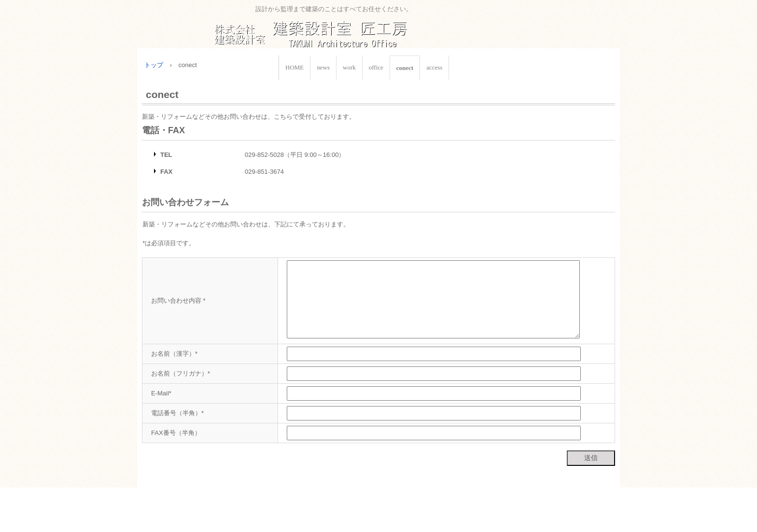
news (323, 67)
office (376, 67)
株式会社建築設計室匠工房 (334, 29)
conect (405, 68)
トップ (154, 65)
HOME (294, 67)
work (349, 67)
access (434, 67)
